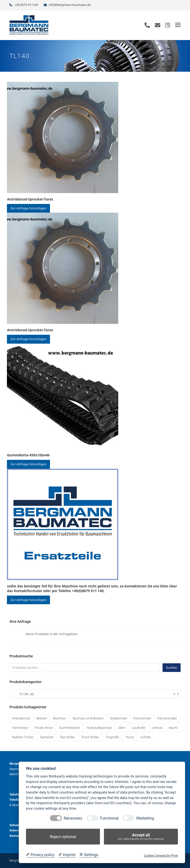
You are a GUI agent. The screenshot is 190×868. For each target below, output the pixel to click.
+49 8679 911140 (26, 5)
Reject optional (63, 837)
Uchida (145, 737)
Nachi (173, 728)
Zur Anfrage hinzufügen (28, 208)
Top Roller (67, 737)
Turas (130, 737)
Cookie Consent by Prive (161, 856)
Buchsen (60, 718)
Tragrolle (112, 737)
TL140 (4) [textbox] (93, 694)
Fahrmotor (20, 728)
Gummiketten (70, 728)
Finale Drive (44, 728)
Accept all (141, 837)
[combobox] (95, 694)
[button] (178, 25)
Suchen (172, 668)
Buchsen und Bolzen (88, 718)
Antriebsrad (21, 718)
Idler (122, 728)
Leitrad (157, 728)
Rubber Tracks (23, 737)
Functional (109, 818)
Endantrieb (118, 718)
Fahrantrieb (142, 718)
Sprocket (47, 737)
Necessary (73, 818)
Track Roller (90, 737)
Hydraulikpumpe (99, 728)
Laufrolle (139, 728)
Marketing (145, 818)
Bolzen (41, 718)
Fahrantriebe (167, 718)
